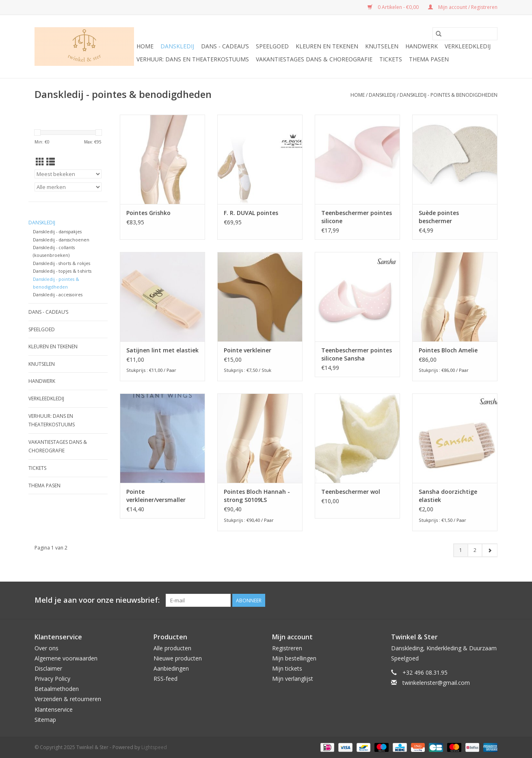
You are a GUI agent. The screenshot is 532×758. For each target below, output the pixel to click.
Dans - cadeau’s (225, 46)
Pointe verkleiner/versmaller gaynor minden (156, 496)
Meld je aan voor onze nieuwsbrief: (97, 600)
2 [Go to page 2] (475, 550)
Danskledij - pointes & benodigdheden (449, 95)
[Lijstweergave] (51, 162)
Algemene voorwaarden (66, 658)
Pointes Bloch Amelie (448, 350)
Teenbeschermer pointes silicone (357, 217)
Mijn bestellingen (294, 658)
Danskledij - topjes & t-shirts (62, 271)
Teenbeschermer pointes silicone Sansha (357, 354)
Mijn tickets (287, 668)
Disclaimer (48, 668)
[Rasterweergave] (40, 162)
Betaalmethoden (57, 689)
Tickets (391, 59)
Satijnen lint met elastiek (162, 350)
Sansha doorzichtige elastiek (448, 496)
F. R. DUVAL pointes (251, 213)
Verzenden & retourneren (68, 699)
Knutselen (382, 46)
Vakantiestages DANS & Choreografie (314, 59)
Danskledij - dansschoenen (61, 240)
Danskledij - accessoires (58, 294)
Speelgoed (272, 46)
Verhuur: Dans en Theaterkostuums (193, 59)
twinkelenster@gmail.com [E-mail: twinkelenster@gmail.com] (436, 683)
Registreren (287, 648)
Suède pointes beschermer (439, 217)
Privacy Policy (52, 679)
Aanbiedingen (171, 668)
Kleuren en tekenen (327, 46)
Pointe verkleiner (248, 350)
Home (145, 46)
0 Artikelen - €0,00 (394, 7)
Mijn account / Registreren (463, 7)
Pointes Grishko (148, 213)
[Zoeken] (465, 34)
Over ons (46, 648)
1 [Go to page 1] (461, 550)
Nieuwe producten (178, 658)
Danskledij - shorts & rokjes (62, 263)
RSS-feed (165, 679)
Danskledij (177, 46)
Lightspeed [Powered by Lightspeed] (154, 747)
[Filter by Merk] (68, 187)
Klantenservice (54, 709)
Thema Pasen (429, 59)
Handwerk (422, 46)
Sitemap (45, 720)
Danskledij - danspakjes (57, 231)
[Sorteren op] (68, 174)
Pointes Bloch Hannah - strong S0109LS (257, 496)
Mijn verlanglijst (293, 679)
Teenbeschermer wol (351, 492)
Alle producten (172, 648)
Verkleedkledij (468, 46)
